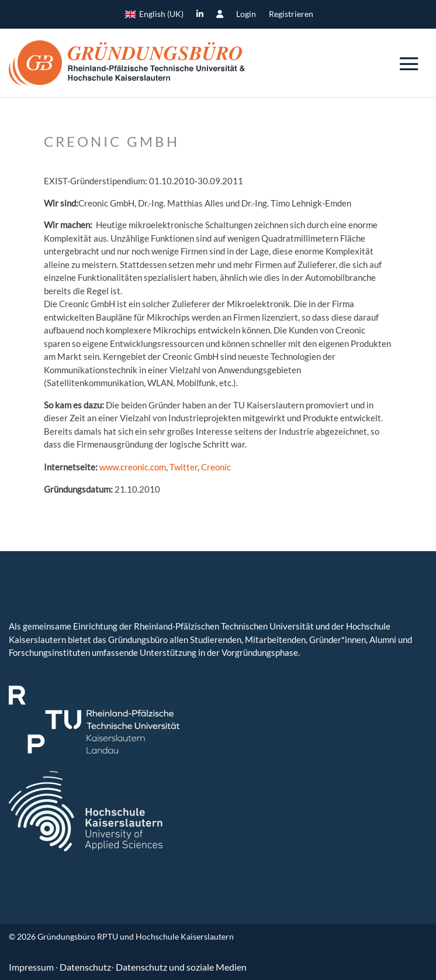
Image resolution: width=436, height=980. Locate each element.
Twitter (184, 467)
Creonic (216, 467)
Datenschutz (85, 967)
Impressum (32, 967)
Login (246, 14)
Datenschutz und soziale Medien (181, 967)
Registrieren (291, 14)
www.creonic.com (133, 467)
